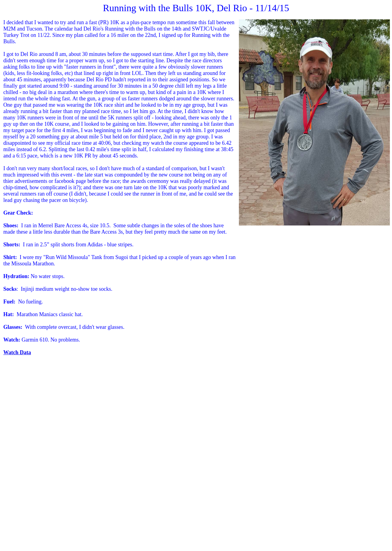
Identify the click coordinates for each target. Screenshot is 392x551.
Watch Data (17, 352)
